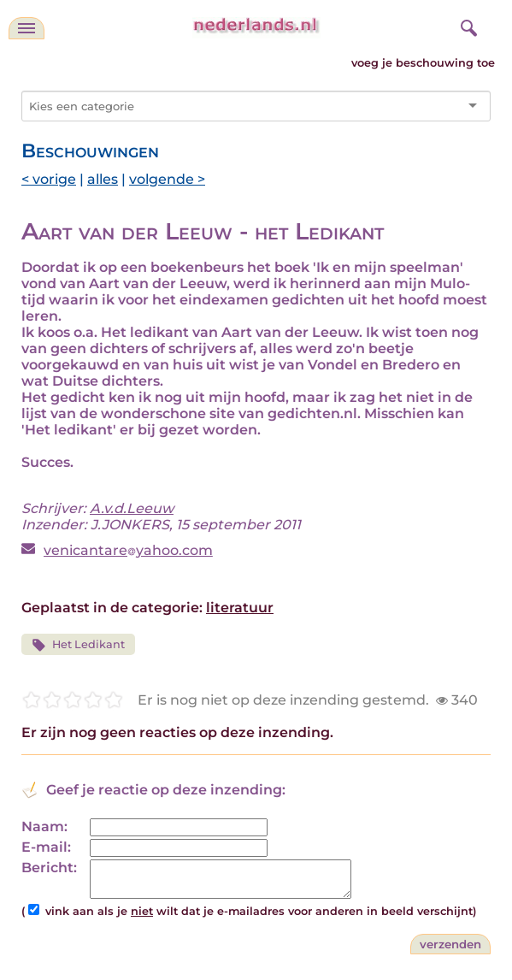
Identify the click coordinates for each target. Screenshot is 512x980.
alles (103, 179)
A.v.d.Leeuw (132, 508)
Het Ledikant (78, 645)
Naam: (44, 827)
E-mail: (46, 847)
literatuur (240, 608)
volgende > (167, 179)
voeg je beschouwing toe (423, 63)
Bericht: (49, 868)
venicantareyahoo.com (128, 550)
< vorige (49, 179)
